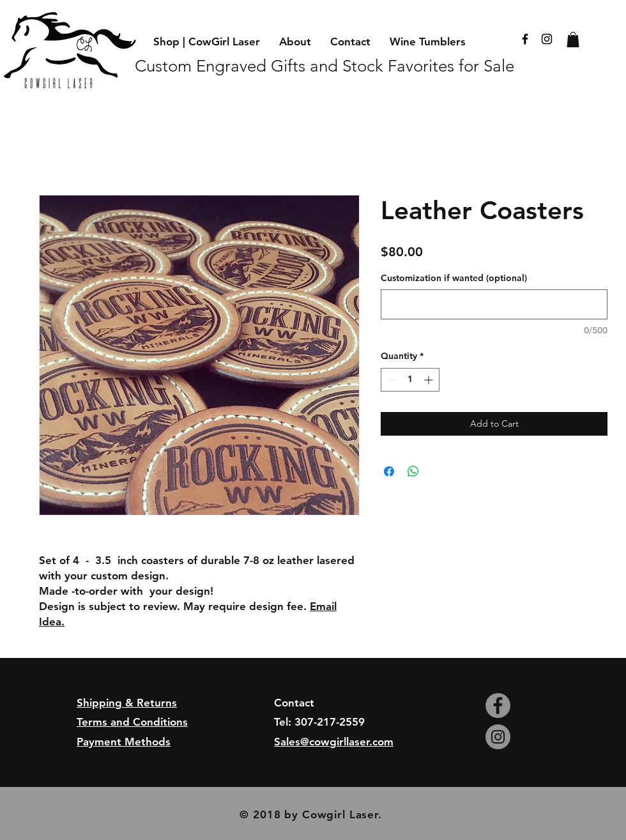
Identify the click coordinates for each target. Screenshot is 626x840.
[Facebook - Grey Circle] (498, 706)
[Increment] (430, 380)
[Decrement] (391, 380)
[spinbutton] (410, 380)
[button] (573, 40)
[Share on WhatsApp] (413, 471)
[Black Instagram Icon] (547, 39)
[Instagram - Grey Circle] (498, 737)
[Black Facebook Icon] (525, 39)
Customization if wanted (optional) (454, 278)
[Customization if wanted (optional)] (494, 304)
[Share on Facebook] (389, 471)
